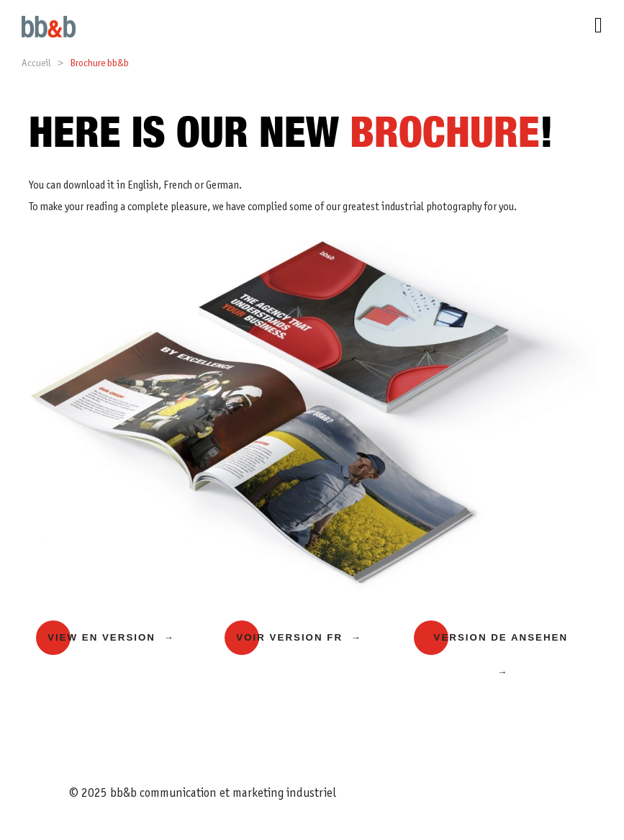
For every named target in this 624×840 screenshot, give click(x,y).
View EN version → (111, 637)
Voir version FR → (299, 637)
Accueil (36, 64)
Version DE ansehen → (501, 655)
